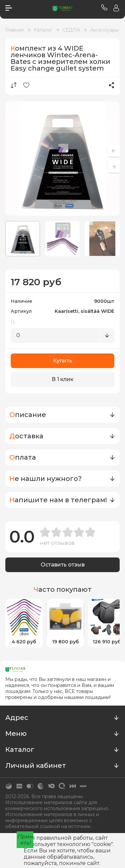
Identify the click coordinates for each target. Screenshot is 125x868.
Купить (63, 361)
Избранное (26, 85)
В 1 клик (62, 379)
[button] (114, 167)
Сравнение (14, 85)
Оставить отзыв (63, 565)
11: (13, 323)
